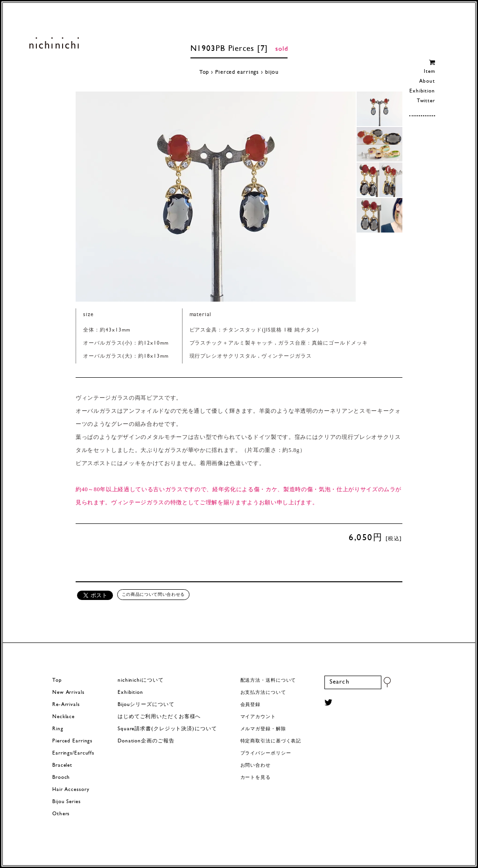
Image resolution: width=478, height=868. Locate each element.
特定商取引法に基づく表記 (271, 741)
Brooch (61, 778)
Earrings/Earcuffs (73, 753)
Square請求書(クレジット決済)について (167, 729)
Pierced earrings (237, 72)
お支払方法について (263, 693)
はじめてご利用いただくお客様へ (159, 717)
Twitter (426, 101)
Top (204, 72)
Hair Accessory (71, 790)
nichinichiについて (141, 681)
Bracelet (62, 766)
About (427, 81)
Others (61, 814)
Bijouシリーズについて (146, 705)
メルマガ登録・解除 (263, 729)
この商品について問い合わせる (153, 594)
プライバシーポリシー (266, 753)
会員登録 (251, 705)
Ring (58, 729)
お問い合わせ (256, 766)
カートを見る (256, 778)
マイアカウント (258, 717)
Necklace (63, 717)
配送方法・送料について (268, 681)
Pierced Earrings (72, 741)
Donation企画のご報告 (146, 741)
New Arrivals (68, 693)
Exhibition (422, 91)
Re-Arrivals (66, 705)
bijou (272, 72)
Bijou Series (67, 802)
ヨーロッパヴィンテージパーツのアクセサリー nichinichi (54, 43)
